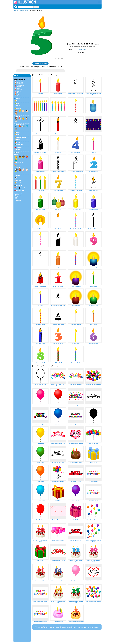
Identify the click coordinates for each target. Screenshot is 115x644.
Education (19, 163)
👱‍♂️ (16, 159)
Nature (18, 98)
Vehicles (19, 147)
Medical (19, 180)
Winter (19, 96)
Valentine (19, 87)
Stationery (19, 165)
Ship (18, 152)
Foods (18, 135)
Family (16, 155)
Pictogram (18, 200)
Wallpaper (18, 196)
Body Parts (20, 183)
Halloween (20, 84)
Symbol (22, 188)
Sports (18, 168)
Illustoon (16, 11)
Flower (18, 101)
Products (19, 185)
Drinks (18, 140)
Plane (18, 150)
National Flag (20, 190)
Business (19, 178)
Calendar (19, 81)
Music (18, 175)
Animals (19, 108)
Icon (18, 188)
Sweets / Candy (21, 137)
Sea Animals (20, 124)
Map (16, 197)
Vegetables (20, 145)
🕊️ (16, 121)
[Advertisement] (84, 28)
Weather (19, 106)
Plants (18, 103)
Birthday (22, 11)
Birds (18, 116)
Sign (16, 199)
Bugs (18, 132)
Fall (18, 94)
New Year (20, 90)
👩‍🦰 (27, 157)
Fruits (18, 142)
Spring (19, 91)
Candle (26, 11)
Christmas (20, 82)
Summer (19, 93)
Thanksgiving (21, 85)
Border (17, 194)
